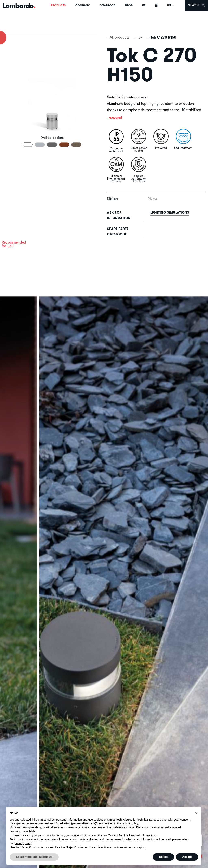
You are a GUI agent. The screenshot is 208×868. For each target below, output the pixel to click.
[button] (196, 813)
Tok (140, 37)
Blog (129, 5)
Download (107, 5)
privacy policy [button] (23, 843)
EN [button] (171, 5)
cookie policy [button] (130, 823)
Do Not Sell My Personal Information (132, 835)
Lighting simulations (170, 212)
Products (58, 5)
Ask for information (119, 215)
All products (120, 37)
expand (116, 117)
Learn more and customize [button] (34, 857)
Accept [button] (187, 857)
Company (82, 5)
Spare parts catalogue (118, 231)
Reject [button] (163, 857)
